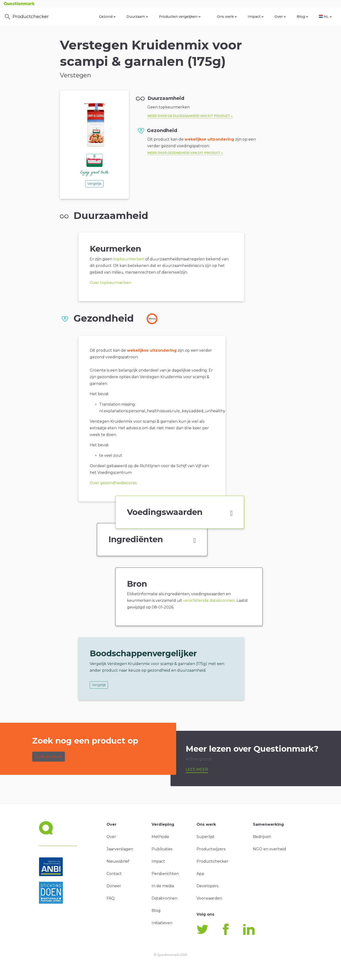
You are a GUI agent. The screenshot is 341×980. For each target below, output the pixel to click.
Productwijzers (211, 849)
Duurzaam (137, 17)
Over (280, 17)
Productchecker (26, 17)
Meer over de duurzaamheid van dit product (189, 116)
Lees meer (197, 769)
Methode (160, 837)
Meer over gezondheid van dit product (184, 153)
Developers (207, 886)
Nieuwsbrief (118, 861)
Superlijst (206, 837)
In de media (163, 886)
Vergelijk (94, 184)
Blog (302, 17)
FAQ (111, 898)
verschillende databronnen (209, 601)
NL (325, 17)
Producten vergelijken (180, 17)
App (200, 874)
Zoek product (49, 756)
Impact (256, 17)
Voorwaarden (209, 898)
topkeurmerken (129, 259)
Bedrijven (262, 837)
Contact (114, 874)
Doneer (114, 886)
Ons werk (227, 17)
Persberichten (165, 874)
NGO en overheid (269, 849)
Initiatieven (162, 923)
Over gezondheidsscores (113, 483)
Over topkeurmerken (110, 283)
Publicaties (162, 849)
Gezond (107, 17)
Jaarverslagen (120, 849)
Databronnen (164, 898)
